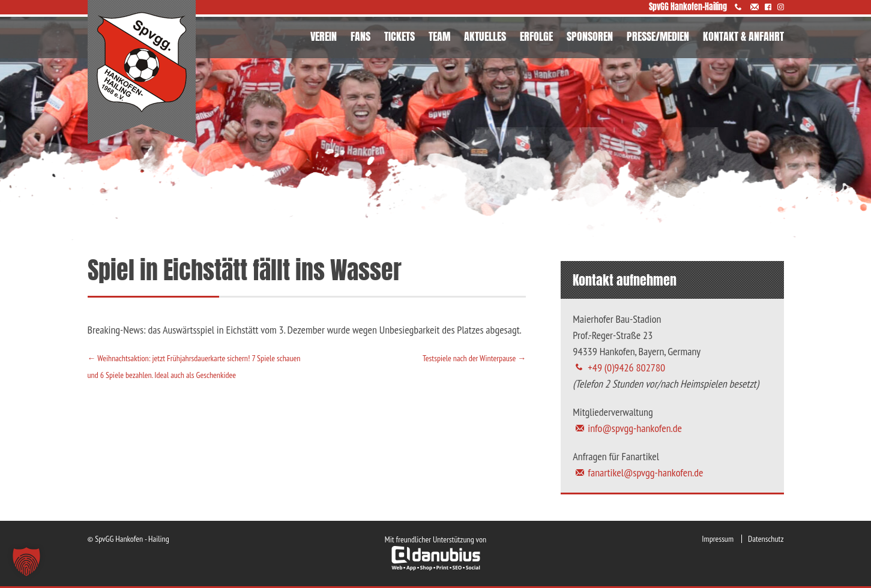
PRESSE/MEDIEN (658, 36)
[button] (26, 562)
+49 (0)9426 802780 (626, 367)
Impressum (718, 539)
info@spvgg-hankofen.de (635, 428)
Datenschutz (766, 539)
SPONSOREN (590, 36)
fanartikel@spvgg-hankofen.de (645, 472)
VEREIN (324, 36)
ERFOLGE (536, 36)
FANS (360, 36)
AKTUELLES (485, 36)
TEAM (439, 36)
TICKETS (399, 36)
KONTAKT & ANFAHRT (743, 36)
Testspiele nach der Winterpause (474, 358)
